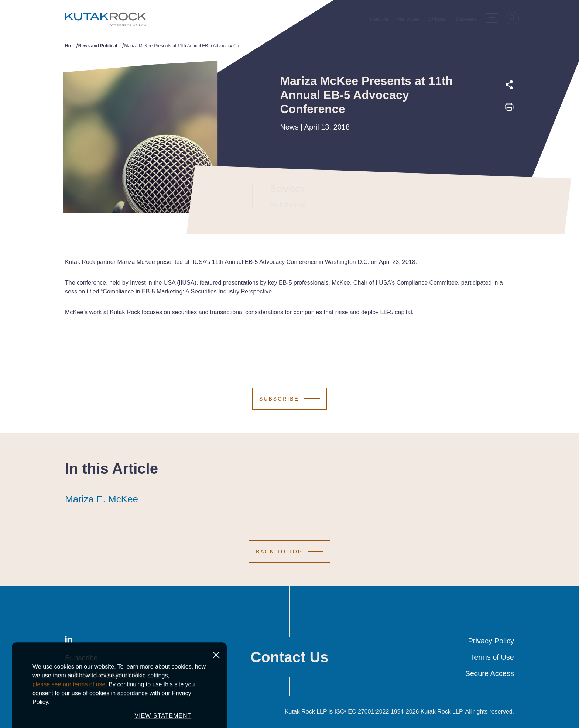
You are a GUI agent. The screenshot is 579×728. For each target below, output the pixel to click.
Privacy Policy (491, 641)
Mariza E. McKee (102, 499)
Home (71, 46)
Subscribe (81, 658)
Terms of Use (492, 657)
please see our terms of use (69, 717)
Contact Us (289, 657)
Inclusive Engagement (101, 674)
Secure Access (490, 673)
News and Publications (100, 46)
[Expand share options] (509, 85)
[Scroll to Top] (289, 552)
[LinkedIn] (69, 641)
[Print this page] (509, 109)
